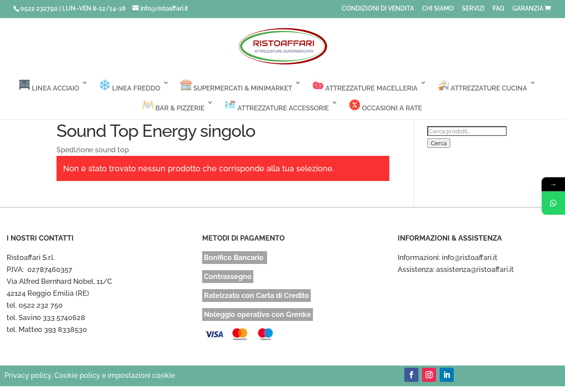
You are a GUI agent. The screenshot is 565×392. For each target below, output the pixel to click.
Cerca (439, 143)
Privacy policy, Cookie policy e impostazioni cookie (90, 375)
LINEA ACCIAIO (49, 86)
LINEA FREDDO (130, 86)
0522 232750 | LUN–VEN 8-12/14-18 (73, 8)
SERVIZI (473, 9)
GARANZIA (528, 9)
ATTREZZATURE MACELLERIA (365, 86)
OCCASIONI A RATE (386, 106)
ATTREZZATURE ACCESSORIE (277, 106)
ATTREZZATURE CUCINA (482, 86)
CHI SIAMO (438, 9)
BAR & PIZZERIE (173, 106)
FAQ (499, 9)
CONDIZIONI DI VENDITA (378, 9)
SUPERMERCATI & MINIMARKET (236, 86)
